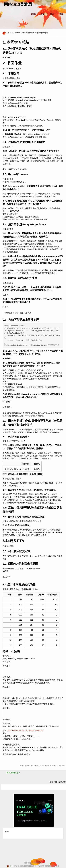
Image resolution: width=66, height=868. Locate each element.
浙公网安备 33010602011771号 (21, 866)
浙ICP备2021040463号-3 (48, 866)
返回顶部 (62, 782)
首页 (43, 14)
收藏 (60, 765)
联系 (52, 14)
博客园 (33, 14)
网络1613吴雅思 (18, 4)
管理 (61, 14)
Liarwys (42, 765)
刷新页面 (53, 782)
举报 (64, 765)
